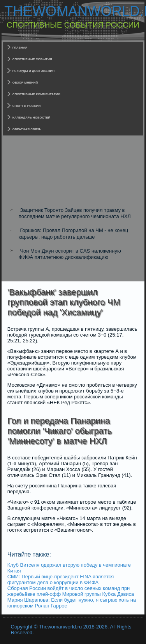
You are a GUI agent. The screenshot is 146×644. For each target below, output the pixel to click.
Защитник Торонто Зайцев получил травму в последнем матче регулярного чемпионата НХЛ (75, 213)
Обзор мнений (25, 83)
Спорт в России (27, 106)
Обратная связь (27, 129)
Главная (20, 48)
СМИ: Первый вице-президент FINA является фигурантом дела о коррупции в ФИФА (61, 579)
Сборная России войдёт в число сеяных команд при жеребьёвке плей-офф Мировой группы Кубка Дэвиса (71, 591)
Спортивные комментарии (36, 94)
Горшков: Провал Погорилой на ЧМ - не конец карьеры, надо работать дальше (73, 233)
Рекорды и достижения (33, 71)
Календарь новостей (32, 118)
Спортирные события (32, 59)
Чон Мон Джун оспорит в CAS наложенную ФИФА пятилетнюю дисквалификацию (70, 254)
